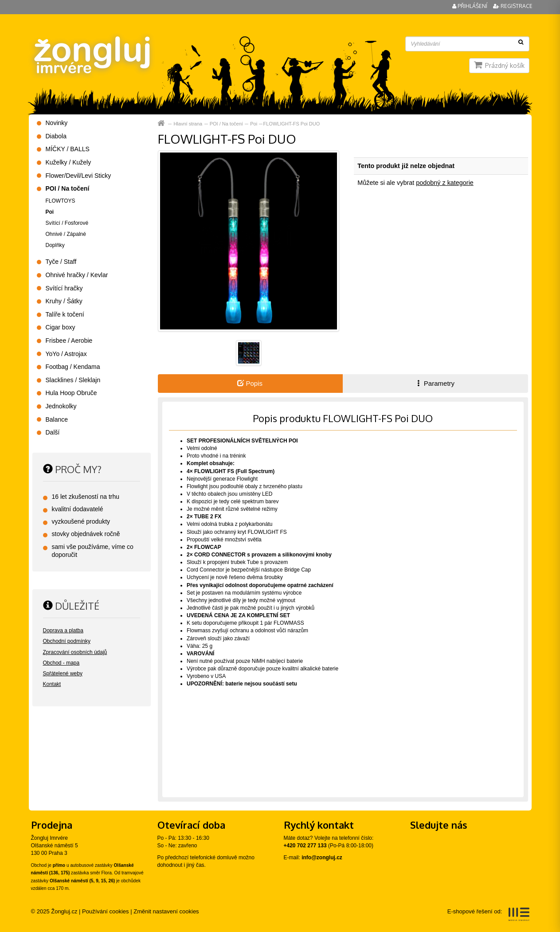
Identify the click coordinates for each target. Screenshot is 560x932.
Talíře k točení (65, 314)
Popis (250, 383)
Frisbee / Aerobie (69, 341)
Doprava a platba (63, 630)
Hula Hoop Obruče (71, 393)
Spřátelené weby (63, 674)
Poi (254, 124)
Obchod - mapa (61, 663)
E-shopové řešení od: (488, 914)
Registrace (513, 6)
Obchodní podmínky (67, 641)
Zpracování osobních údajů (75, 652)
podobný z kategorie (445, 183)
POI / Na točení (226, 124)
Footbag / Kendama (73, 367)
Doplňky (55, 245)
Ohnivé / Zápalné (66, 234)
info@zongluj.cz (322, 858)
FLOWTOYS (61, 201)
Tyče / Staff (61, 262)
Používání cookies (106, 911)
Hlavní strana (188, 124)
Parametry (435, 383)
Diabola (56, 136)
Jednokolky (61, 406)
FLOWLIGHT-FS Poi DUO (291, 124)
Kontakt (52, 684)
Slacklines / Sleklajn (73, 380)
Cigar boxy (61, 327)
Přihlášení (470, 6)
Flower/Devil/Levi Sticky (78, 176)
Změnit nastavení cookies (166, 911)
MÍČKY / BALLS (68, 149)
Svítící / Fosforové (67, 223)
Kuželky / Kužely (69, 162)
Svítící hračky (64, 288)
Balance (57, 419)
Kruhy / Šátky (64, 301)
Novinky (57, 123)
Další (53, 432)
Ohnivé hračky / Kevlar (77, 275)
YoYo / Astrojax (66, 354)
